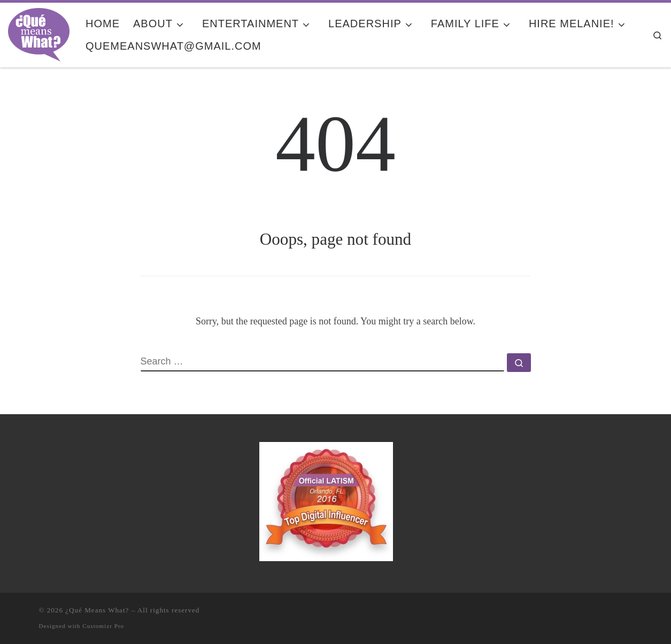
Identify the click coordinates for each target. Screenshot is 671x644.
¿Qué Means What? (97, 610)
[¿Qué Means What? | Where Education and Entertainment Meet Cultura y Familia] (39, 33)
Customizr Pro (103, 626)
